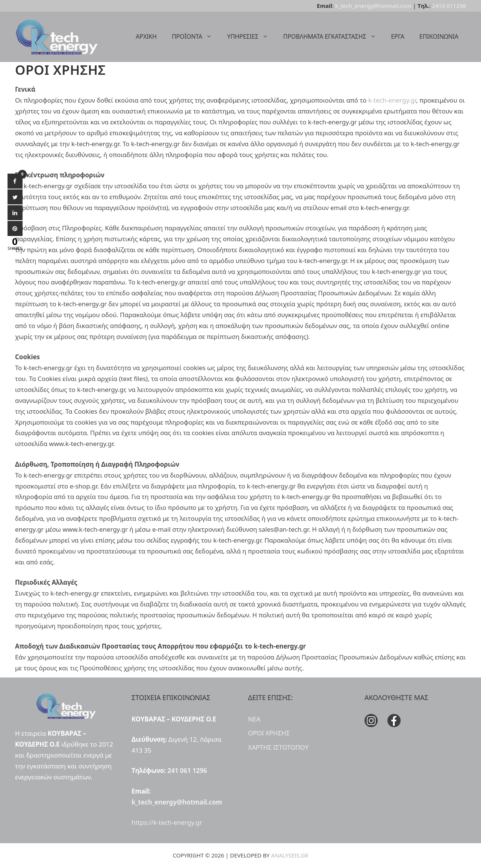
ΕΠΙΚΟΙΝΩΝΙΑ (439, 36)
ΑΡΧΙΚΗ (146, 36)
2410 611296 (449, 6)
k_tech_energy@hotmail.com (373, 6)
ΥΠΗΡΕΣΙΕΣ (251, 36)
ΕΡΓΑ (398, 36)
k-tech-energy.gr (392, 100)
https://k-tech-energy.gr (167, 822)
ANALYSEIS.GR (290, 855)
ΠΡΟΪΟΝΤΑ (196, 36)
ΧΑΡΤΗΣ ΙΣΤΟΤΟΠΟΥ (278, 747)
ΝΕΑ (254, 719)
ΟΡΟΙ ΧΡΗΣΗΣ (269, 733)
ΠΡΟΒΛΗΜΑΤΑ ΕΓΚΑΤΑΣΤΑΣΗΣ (334, 36)
